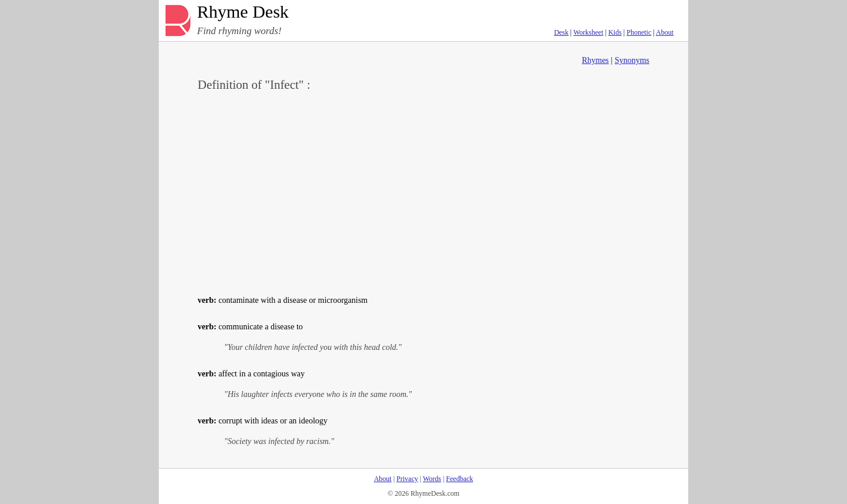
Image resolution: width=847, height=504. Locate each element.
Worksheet (588, 32)
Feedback (459, 479)
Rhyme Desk (243, 12)
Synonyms (632, 60)
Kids (615, 32)
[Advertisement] (423, 192)
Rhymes (595, 60)
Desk (561, 32)
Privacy (407, 479)
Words (432, 479)
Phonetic (639, 32)
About (665, 32)
